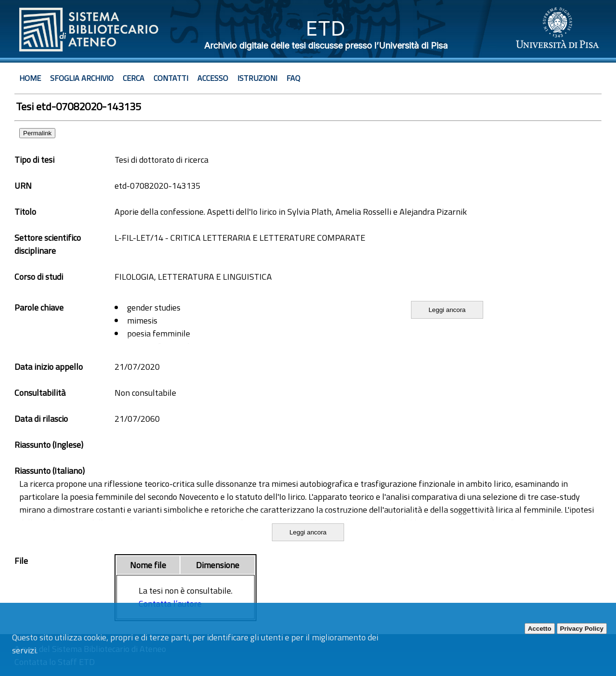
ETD (326, 28)
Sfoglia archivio (82, 78)
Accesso (213, 78)
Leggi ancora (447, 310)
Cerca (134, 78)
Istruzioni (257, 78)
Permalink (37, 133)
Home (30, 78)
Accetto (540, 629)
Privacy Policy (582, 629)
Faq (293, 78)
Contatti (171, 78)
